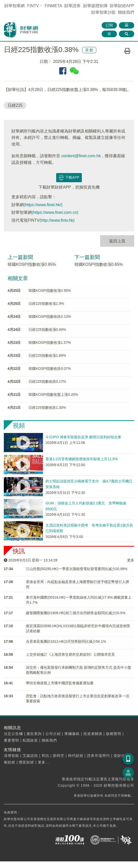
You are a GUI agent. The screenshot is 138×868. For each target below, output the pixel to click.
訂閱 (109, 25)
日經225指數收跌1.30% (47, 407)
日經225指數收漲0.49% (47, 330)
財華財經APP (122, 6)
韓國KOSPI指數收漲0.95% (32, 264)
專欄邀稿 (72, 734)
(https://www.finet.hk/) (43, 205)
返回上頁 (117, 241)
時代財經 (76, 756)
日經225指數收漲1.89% (47, 356)
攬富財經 (26, 762)
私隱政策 (30, 740)
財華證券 (72, 6)
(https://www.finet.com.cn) (55, 212)
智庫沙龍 (103, 12)
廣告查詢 (34, 734)
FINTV (33, 6)
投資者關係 (93, 734)
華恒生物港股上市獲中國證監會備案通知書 (60, 683)
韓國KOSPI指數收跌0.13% (50, 317)
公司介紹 (53, 734)
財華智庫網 (14, 6)
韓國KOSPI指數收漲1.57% (50, 343)
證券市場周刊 (98, 756)
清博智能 (11, 756)
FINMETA (53, 6)
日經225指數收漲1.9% (46, 304)
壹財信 (119, 756)
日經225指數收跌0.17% (47, 382)
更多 (131, 560)
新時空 (59, 756)
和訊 (45, 756)
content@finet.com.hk (81, 156)
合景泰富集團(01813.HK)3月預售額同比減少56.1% (66, 641)
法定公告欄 (13, 734)
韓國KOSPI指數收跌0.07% (50, 369)
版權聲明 (114, 734)
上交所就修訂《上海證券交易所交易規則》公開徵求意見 (70, 654)
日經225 (15, 105)
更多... (44, 762)
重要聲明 (11, 740)
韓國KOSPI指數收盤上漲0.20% (53, 394)
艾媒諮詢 (30, 756)
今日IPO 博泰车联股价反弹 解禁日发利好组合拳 (83, 437)
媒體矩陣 (95, 6)
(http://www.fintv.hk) (57, 220)
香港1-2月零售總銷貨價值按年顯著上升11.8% (82, 459)
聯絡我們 (126, 12)
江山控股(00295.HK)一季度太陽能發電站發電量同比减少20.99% (77, 569)
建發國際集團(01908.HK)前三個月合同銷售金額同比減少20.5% (76, 613)
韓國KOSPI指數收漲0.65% (99, 264)
